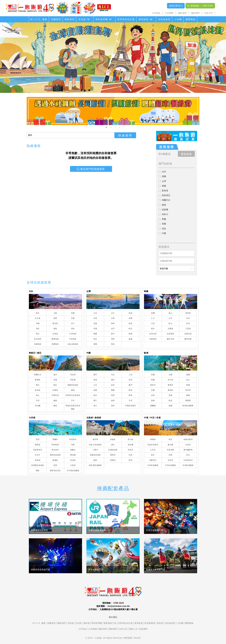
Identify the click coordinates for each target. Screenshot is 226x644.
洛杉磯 (131, 445)
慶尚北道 (170, 339)
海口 (95, 406)
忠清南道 (170, 334)
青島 (130, 395)
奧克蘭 (73, 455)
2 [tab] (111, 127)
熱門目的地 (165, 164)
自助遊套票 (164, 19)
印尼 (38, 401)
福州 (113, 406)
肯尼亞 (170, 460)
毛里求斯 (170, 450)
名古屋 (38, 318)
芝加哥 (131, 450)
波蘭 (170, 406)
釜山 (170, 313)
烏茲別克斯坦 (153, 445)
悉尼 (38, 439)
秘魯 (95, 460)
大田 (153, 323)
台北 (95, 313)
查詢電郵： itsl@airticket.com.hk (113, 606)
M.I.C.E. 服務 (39, 19)
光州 (188, 318)
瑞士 (188, 380)
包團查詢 (56, 19)
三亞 (95, 385)
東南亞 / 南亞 (35, 353)
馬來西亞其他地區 (73, 395)
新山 (38, 395)
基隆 (95, 344)
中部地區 (73, 339)
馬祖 (113, 344)
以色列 (188, 445)
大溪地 (73, 465)
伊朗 (170, 455)
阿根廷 (113, 460)
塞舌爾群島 (188, 450)
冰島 (153, 395)
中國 (89, 353)
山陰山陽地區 (73, 344)
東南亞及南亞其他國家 (73, 407)
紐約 (113, 445)
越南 (55, 401)
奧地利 (170, 390)
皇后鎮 (73, 460)
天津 (130, 401)
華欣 (38, 385)
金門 (113, 329)
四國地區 (55, 344)
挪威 (188, 395)
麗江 (95, 401)
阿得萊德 (55, 445)
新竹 (113, 334)
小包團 (178, 19)
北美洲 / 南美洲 (94, 418)
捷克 (170, 401)
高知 (73, 329)
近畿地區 (38, 344)
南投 (130, 323)
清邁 (55, 380)
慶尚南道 (188, 339)
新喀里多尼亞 (55, 471)
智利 (130, 460)
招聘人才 (133, 629)
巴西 (130, 455)
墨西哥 (113, 455)
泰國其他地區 (73, 385)
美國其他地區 (95, 455)
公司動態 (169, 13)
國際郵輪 (191, 19)
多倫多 (113, 439)
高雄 (130, 313)
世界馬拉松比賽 (126, 19)
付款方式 (208, 13)
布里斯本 (73, 439)
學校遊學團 (102, 19)
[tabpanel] (113, 111)
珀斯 (73, 445)
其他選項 (164, 247)
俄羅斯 (188, 401)
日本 (31, 291)
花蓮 (95, 323)
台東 (113, 318)
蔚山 (170, 323)
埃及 (170, 439)
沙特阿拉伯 (188, 460)
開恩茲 (38, 445)
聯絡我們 (195, 13)
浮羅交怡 (55, 395)
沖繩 (38, 323)
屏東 (113, 323)
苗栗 (130, 334)
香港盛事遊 (150, 623)
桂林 (113, 401)
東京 (38, 313)
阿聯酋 (153, 439)
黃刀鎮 (131, 439)
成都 (95, 390)
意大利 (170, 380)
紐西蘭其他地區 (38, 465)
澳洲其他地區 (55, 455)
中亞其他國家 (170, 465)
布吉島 (73, 375)
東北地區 (38, 339)
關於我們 (182, 13)
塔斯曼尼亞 (38, 450)
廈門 (130, 385)
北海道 (55, 334)
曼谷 (55, 375)
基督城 (38, 460)
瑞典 (153, 401)
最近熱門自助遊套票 (92, 169)
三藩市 (95, 450)
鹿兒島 (55, 323)
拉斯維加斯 (113, 450)
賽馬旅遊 (144, 19)
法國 (170, 375)
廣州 (113, 380)
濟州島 (188, 313)
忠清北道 (153, 334)
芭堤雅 (73, 380)
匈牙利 (188, 390)
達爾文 (73, 450)
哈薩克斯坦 (188, 439)
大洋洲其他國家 (73, 471)
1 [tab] (106, 127)
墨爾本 (55, 439)
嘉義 (130, 339)
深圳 (130, 380)
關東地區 (55, 339)
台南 (95, 318)
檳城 (73, 390)
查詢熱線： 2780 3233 (200, 6)
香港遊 (160, 623)
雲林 (113, 339)
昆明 (113, 395)
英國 (153, 375)
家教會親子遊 (110, 623)
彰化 (95, 339)
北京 (113, 375)
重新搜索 (186, 154)
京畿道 (170, 329)
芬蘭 (153, 390)
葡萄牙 (170, 385)
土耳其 (153, 450)
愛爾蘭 (153, 406)
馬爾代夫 (38, 375)
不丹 (73, 401)
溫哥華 (95, 439)
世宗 (188, 323)
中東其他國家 (153, 465)
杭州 (113, 385)
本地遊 (82, 19)
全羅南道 (153, 339)
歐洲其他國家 (188, 406)
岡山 (38, 334)
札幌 (73, 313)
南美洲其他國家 (95, 465)
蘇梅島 (38, 380)
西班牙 (153, 385)
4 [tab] (120, 127)
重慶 (113, 390)
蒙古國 (170, 445)
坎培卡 (38, 455)
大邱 (170, 318)
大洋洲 (32, 418)
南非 (153, 455)
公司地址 (156, 13)
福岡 (55, 318)
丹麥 (170, 395)
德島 (55, 329)
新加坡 (38, 390)
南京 (95, 395)
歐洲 (146, 353)
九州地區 (73, 334)
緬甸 (55, 406)
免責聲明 (143, 629)
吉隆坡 (55, 390)
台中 (113, 313)
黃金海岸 (55, 450)
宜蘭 (130, 318)
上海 (130, 375)
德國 (188, 375)
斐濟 (55, 465)
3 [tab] (115, 127)
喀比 (55, 385)
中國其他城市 (130, 406)
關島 (38, 471)
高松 (38, 329)
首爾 (153, 313)
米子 (73, 323)
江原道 (188, 329)
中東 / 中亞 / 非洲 (152, 418)
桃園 (95, 334)
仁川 (153, 318)
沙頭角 (79, 623)
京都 (73, 318)
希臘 (188, 385)
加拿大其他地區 (95, 445)
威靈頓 (55, 460)
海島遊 (87, 623)
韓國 (146, 291)
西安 (130, 390)
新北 (130, 329)
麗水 (153, 329)
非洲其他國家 (188, 465)
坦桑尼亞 (153, 460)
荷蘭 (153, 380)
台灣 (89, 291)
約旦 (188, 455)
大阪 (55, 313)
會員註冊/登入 (176, 6)
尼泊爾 (38, 406)
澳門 (95, 375)
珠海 (95, 380)
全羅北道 (188, 334)
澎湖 (95, 329)
